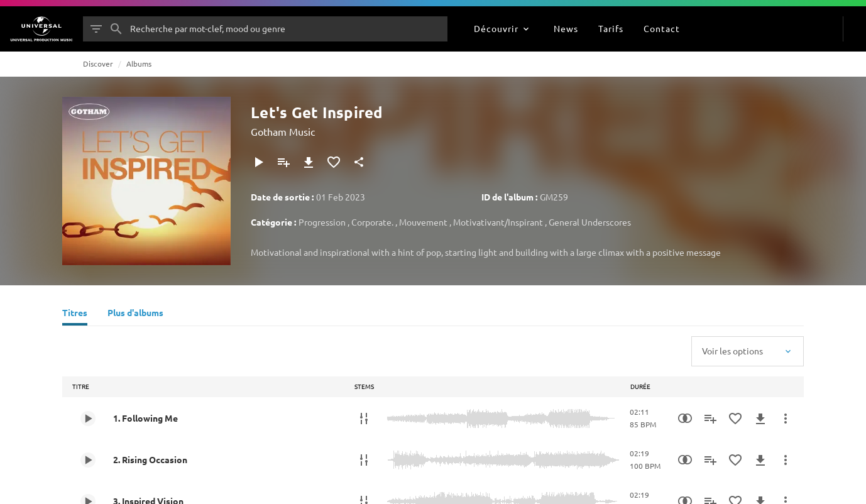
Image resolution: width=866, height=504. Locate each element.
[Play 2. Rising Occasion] (88, 460)
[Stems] (364, 419)
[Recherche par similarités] (685, 419)
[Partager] (359, 162)
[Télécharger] (309, 162)
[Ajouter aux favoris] (334, 162)
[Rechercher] (116, 29)
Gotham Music (283, 131)
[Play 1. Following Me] (88, 419)
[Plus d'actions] (786, 419)
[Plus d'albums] (135, 314)
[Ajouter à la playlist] (283, 162)
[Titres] (75, 314)
